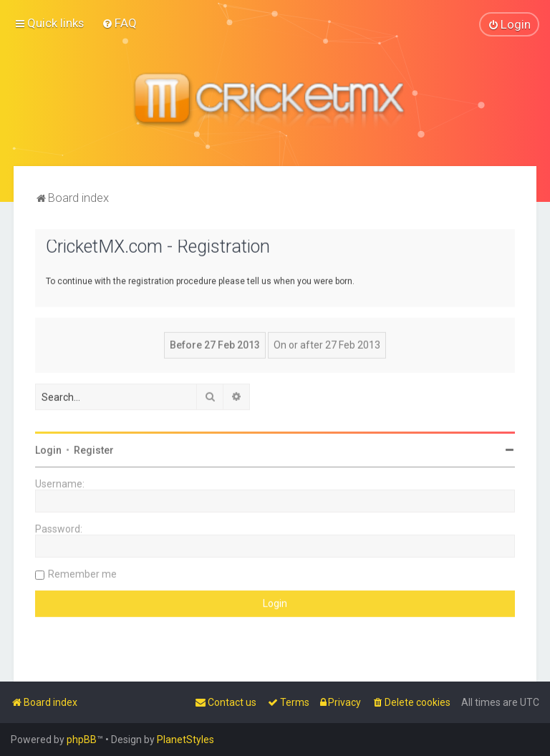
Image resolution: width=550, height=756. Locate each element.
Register (94, 450)
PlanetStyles (185, 740)
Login (48, 450)
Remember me (82, 573)
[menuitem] (119, 23)
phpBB (82, 740)
